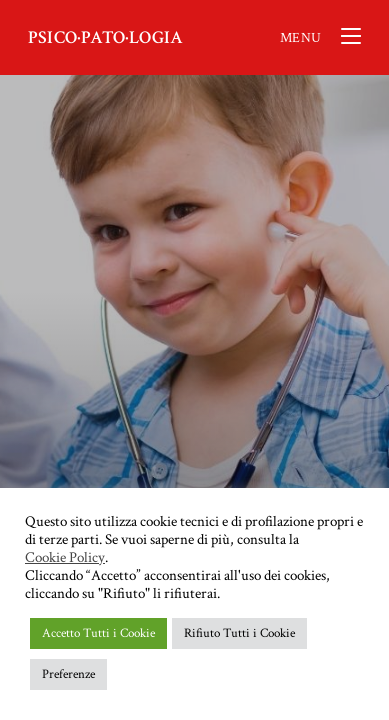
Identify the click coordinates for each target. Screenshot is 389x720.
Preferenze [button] (68, 674)
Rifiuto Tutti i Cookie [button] (239, 633)
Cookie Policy (65, 558)
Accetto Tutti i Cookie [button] (98, 633)
